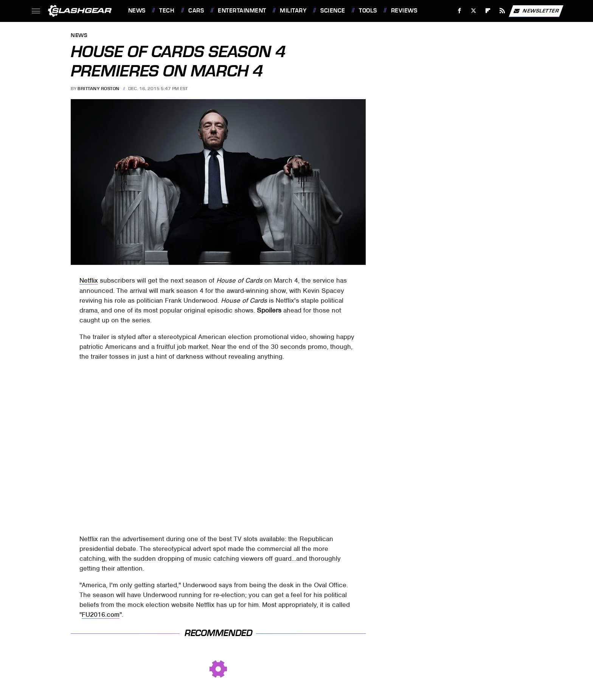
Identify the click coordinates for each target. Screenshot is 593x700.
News (137, 11)
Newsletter (536, 11)
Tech (167, 11)
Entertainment (242, 11)
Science (333, 11)
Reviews (404, 11)
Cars (196, 11)
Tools (368, 11)
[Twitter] (474, 11)
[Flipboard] (488, 11)
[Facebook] (459, 11)
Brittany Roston (99, 89)
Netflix (89, 280)
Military (293, 11)
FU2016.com (101, 614)
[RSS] (502, 11)
